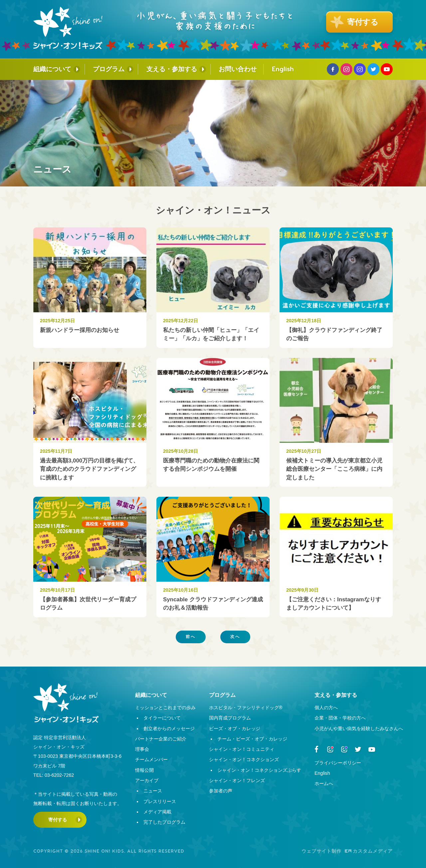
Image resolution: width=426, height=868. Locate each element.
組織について (52, 69)
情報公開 (144, 770)
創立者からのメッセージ (169, 728)
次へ (235, 637)
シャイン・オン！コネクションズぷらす (259, 770)
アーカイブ (147, 780)
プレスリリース (160, 801)
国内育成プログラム (230, 718)
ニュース (153, 791)
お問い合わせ (238, 69)
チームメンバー (151, 759)
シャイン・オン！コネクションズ (244, 759)
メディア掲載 (157, 812)
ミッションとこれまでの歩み (165, 708)
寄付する (58, 820)
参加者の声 (221, 791)
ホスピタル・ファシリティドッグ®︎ (246, 708)
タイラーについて (162, 718)
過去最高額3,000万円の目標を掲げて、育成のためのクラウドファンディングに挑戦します (89, 469)
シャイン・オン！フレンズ (237, 780)
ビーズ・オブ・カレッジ (235, 728)
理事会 (142, 749)
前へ (191, 637)
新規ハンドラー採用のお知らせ (80, 330)
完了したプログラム (164, 822)
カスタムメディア (369, 851)
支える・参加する (172, 69)
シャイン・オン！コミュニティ (242, 749)
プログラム (109, 69)
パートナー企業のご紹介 (161, 739)
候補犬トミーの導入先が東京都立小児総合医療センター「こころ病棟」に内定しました (334, 469)
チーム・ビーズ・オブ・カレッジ (252, 739)
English (283, 69)
